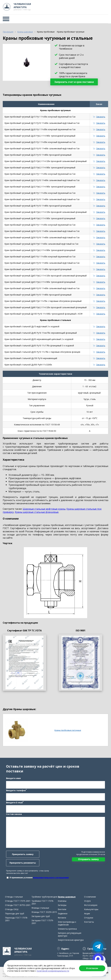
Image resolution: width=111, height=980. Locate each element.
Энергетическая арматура (71, 940)
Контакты (89, 922)
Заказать (101, 117)
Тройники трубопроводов (44, 897)
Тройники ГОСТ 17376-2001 (43, 902)
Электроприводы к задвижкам (67, 923)
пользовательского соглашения (51, 877)
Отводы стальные (14, 897)
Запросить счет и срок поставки (74, 82)
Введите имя (13, 778)
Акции (87, 913)
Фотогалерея (91, 905)
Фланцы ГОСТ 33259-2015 (44, 912)
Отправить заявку (88, 859)
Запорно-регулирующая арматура (70, 934)
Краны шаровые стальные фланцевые (37, 512)
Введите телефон (16, 790)
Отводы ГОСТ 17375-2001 (18, 901)
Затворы (62, 905)
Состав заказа (14, 814)
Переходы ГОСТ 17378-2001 (16, 919)
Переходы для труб (15, 913)
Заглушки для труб (41, 916)
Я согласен (92, 968)
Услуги (87, 901)
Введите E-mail (15, 802)
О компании (90, 897)
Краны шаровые (67, 897)
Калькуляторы (91, 909)
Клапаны (62, 901)
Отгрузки (89, 918)
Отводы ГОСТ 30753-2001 (18, 905)
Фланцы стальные (40, 908)
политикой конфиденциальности (53, 971)
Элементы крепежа (67, 929)
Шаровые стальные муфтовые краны (44, 509)
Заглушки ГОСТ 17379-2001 (43, 922)
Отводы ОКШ (12, 909)
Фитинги (62, 918)
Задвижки (63, 913)
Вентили (62, 909)
